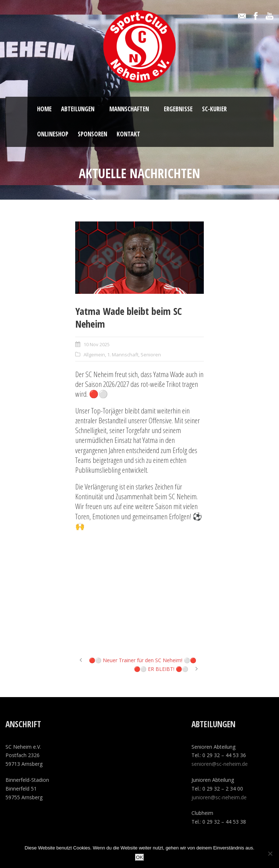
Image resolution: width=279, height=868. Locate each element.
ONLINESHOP (53, 134)
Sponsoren (92, 134)
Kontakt (128, 134)
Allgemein (94, 355)
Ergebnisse (178, 109)
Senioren (151, 355)
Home (44, 109)
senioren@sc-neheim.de (220, 764)
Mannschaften (129, 109)
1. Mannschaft (123, 355)
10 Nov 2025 (97, 344)
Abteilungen (78, 109)
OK (139, 857)
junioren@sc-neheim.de (219, 797)
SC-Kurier (214, 109)
